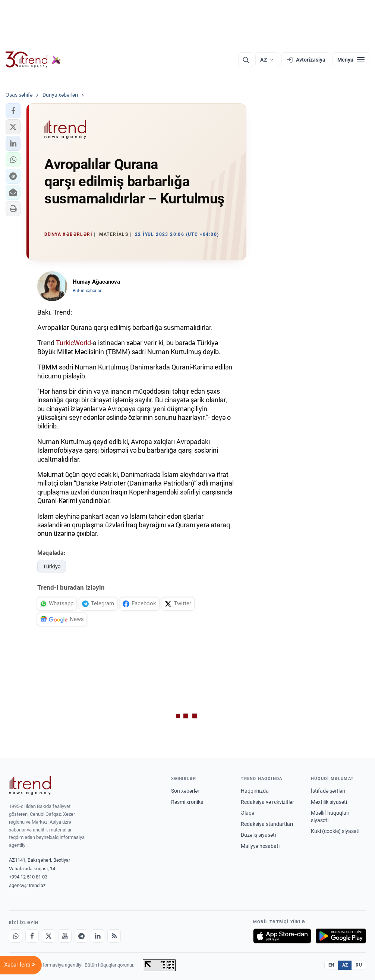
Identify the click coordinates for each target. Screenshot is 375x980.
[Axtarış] (246, 60)
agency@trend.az (27, 885)
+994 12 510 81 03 (28, 877)
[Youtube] (65, 936)
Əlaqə (248, 813)
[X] (48, 936)
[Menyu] (351, 60)
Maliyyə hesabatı (260, 846)
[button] (13, 111)
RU (359, 965)
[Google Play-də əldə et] (341, 936)
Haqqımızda (255, 791)
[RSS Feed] (114, 936)
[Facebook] (32, 936)
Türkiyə (52, 567)
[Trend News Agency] (30, 786)
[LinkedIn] (98, 936)
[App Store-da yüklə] (282, 936)
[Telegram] (81, 936)
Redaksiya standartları (267, 824)
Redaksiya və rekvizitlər (267, 802)
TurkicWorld (73, 343)
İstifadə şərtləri (328, 791)
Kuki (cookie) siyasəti (335, 831)
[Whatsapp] (16, 936)
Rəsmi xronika (187, 802)
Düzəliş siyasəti (258, 835)
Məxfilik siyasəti (329, 802)
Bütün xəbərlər (87, 291)
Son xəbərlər (185, 791)
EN (331, 965)
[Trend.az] (33, 60)
